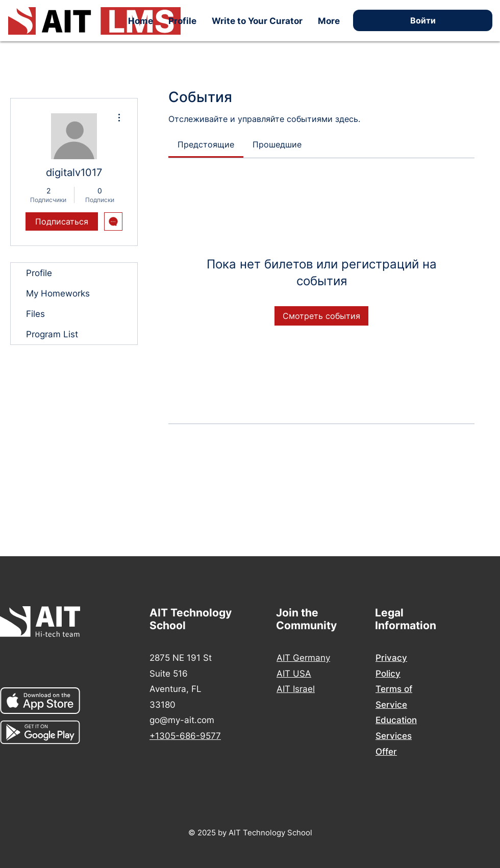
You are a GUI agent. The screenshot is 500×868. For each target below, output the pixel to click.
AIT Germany (303, 658)
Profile (39, 273)
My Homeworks (58, 293)
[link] (206, 144)
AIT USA (294, 674)
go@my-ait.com (182, 720)
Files (35, 314)
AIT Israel (296, 689)
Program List (52, 334)
